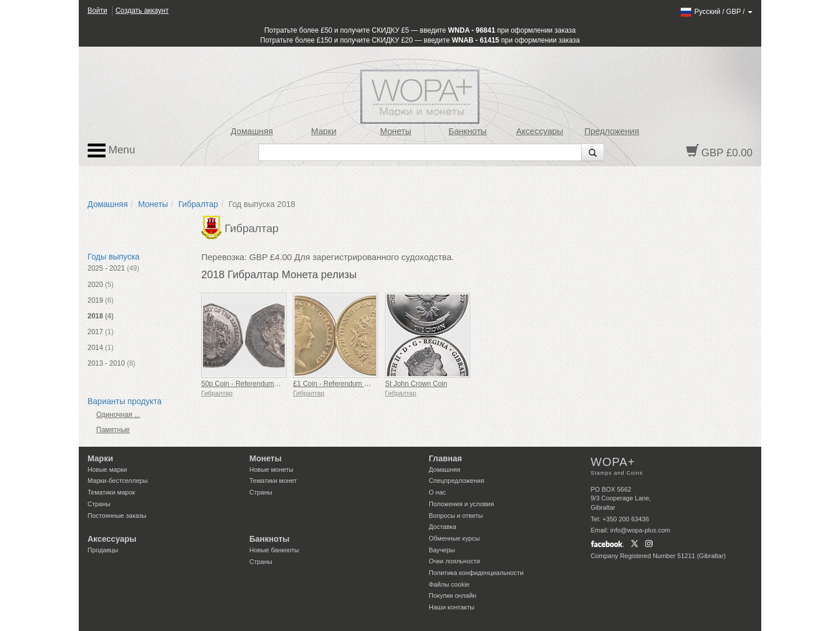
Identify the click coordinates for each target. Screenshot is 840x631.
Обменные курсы (454, 538)
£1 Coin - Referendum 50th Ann (342, 384)
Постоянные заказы (117, 516)
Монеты (395, 131)
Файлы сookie (449, 584)
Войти (97, 10)
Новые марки (107, 469)
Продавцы (103, 550)
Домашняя (251, 131)
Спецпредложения (456, 481)
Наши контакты (452, 607)
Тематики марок (111, 492)
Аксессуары (540, 131)
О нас (437, 492)
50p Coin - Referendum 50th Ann (252, 384)
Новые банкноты (274, 550)
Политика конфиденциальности (476, 573)
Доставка (442, 527)
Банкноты (468, 131)
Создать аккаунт (142, 10)
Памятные (113, 430)
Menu (111, 150)
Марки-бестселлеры (118, 481)
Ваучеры (442, 550)
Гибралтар (198, 204)
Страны (99, 504)
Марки (323, 131)
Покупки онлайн (452, 595)
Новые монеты (272, 469)
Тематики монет (273, 481)
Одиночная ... (118, 415)
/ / (716, 12)
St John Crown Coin (416, 384)
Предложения (612, 131)
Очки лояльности (454, 561)
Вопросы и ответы (456, 516)
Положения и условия (461, 504)
